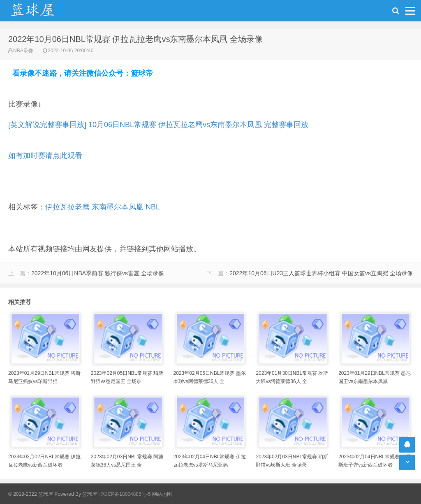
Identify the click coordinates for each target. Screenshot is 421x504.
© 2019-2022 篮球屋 (31, 494)
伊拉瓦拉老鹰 (67, 207)
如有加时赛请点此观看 (45, 156)
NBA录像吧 (41, 11)
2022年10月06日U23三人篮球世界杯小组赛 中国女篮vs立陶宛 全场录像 (321, 273)
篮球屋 (90, 494)
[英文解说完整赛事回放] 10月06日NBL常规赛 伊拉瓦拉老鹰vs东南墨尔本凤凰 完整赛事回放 (158, 125)
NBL (153, 207)
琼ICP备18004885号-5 (126, 494)
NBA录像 (23, 51)
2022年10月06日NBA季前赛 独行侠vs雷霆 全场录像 (98, 273)
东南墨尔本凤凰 (118, 207)
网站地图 (162, 494)
